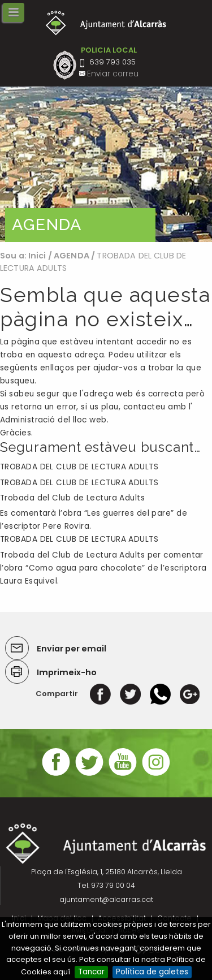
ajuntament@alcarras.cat (106, 899)
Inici (37, 256)
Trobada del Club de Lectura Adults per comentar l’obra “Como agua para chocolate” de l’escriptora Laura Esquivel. (103, 568)
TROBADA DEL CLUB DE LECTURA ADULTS (79, 467)
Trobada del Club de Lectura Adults (72, 498)
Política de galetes (152, 972)
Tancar (91, 972)
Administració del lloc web (53, 420)
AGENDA (72, 256)
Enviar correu (113, 74)
